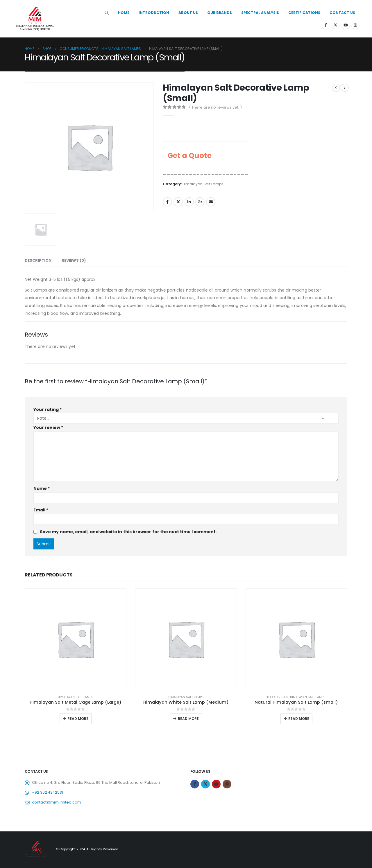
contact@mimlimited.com (57, 802)
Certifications (304, 13)
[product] (76, 639)
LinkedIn (189, 202)
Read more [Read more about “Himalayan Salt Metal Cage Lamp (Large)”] (78, 719)
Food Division (278, 697)
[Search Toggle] (107, 13)
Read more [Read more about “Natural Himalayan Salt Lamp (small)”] (299, 719)
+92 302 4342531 (48, 792)
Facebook (167, 202)
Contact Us (342, 13)
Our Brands (220, 13)
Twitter (178, 202)
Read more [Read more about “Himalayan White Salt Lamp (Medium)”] (188, 719)
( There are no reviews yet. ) (215, 107)
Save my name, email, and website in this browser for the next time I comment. (128, 532)
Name (42, 488)
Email (211, 202)
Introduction (154, 13)
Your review (48, 427)
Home (124, 13)
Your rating (48, 409)
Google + (200, 202)
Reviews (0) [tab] (74, 260)
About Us (188, 13)
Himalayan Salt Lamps (203, 184)
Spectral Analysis (260, 13)
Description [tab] (38, 260)
